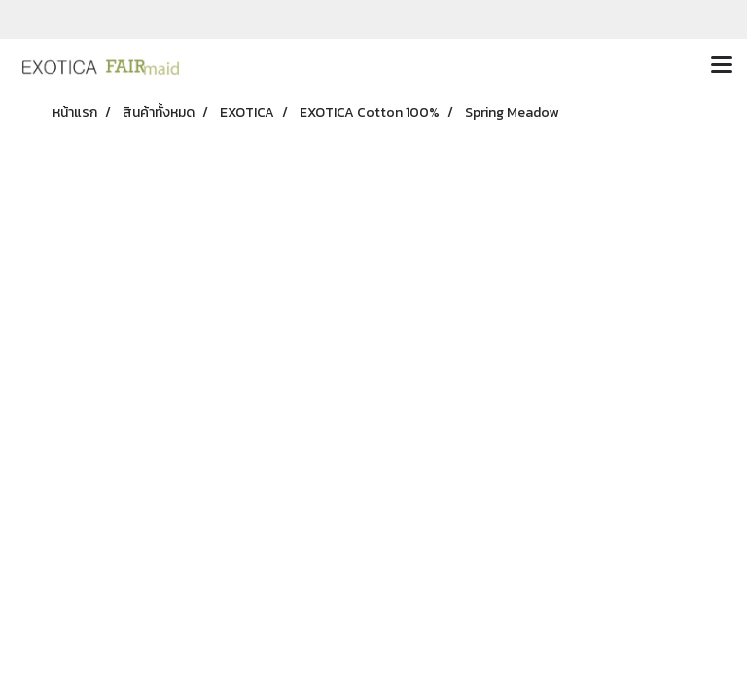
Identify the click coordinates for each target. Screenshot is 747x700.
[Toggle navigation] (722, 66)
